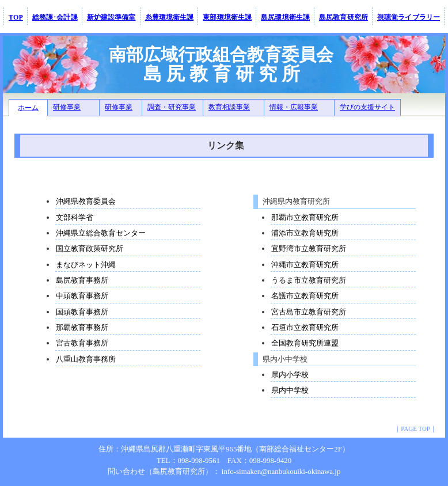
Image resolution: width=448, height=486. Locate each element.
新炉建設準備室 (111, 17)
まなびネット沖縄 (86, 265)
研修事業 (67, 107)
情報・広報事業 (294, 107)
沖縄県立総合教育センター (101, 233)
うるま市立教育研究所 (309, 280)
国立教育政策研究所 (90, 248)
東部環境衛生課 (227, 17)
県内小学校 (290, 375)
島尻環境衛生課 (285, 17)
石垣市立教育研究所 (305, 327)
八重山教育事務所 (86, 359)
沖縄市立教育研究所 (305, 265)
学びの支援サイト (367, 107)
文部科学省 (75, 217)
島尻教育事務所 (82, 280)
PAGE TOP (415, 428)
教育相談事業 (229, 107)
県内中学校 (290, 390)
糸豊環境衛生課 (170, 17)
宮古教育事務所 (82, 343)
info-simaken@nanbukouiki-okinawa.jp (281, 471)
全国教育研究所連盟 (305, 343)
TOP (16, 17)
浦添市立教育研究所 (305, 233)
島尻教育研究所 (343, 17)
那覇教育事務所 (82, 327)
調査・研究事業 (172, 107)
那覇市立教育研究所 (305, 217)
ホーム (28, 108)
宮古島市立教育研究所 (309, 312)
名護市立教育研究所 (305, 296)
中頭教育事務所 (82, 296)
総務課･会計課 (55, 17)
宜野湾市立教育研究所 (309, 248)
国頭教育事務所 (82, 312)
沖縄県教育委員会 (86, 201)
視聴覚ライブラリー (409, 17)
